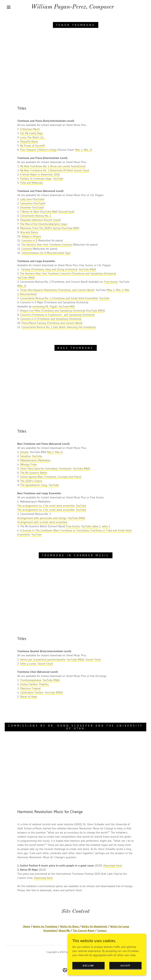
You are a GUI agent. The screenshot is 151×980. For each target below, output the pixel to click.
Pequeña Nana (29, 141)
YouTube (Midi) (87, 269)
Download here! (113, 865)
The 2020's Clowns (31, 481)
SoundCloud (78, 166)
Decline (88, 966)
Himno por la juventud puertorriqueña (43, 659)
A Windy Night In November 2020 (40, 174)
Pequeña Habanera (32, 220)
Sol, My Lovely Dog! (31, 133)
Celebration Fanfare (32, 692)
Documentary (28, 294)
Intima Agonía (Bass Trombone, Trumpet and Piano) (51, 477)
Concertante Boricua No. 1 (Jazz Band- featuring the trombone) (58, 327)
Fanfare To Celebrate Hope (36, 179)
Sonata (24, 452)
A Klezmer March (30, 129)
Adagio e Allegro (31, 236)
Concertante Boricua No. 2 (36, 216)
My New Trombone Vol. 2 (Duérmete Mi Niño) (46, 170)
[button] (9, 7)
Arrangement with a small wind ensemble (42, 522)
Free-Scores (111, 282)
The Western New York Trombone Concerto (47, 245)
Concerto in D (29, 240)
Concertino (26, 203)
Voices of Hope (29, 697)
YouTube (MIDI (95, 311)
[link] (72, 8)
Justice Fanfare (29, 684)
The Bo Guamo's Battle (34, 473)
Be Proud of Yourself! (33, 146)
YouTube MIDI (70, 228)
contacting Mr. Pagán (45, 306)
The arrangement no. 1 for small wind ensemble (46, 506)
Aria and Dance (29, 232)
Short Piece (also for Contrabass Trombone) (46, 468)
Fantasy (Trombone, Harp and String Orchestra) (49, 269)
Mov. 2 (87, 150)
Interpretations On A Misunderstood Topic (46, 253)
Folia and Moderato (32, 183)
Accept (125, 966)
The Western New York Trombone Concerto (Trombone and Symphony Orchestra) (68, 273)
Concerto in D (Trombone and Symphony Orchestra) (51, 319)
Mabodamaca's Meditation (35, 460)
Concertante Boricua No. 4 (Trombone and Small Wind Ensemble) (59, 298)
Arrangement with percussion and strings (42, 518)
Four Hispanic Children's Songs (39, 150)
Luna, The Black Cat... (33, 137)
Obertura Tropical (30, 688)
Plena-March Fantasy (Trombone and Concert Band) (52, 323)
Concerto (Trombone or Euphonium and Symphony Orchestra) (57, 315)
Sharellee (26, 207)
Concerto (27, 249)
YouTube (58, 179)
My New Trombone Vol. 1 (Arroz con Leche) (45, 166)
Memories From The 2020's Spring (40, 228)
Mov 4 (58, 452)
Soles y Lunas (28, 664)
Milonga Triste (29, 464)
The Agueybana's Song (34, 485)
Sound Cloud (81, 170)
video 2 (106, 526)
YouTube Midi (49, 212)
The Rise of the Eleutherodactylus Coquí (44, 224)
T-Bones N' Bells (30, 212)
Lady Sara (26, 199)
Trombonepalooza (31, 680)
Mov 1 (50, 452)
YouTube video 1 (91, 526)
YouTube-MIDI (67, 306)
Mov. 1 (79, 150)
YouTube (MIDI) (54, 692)
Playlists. (44, 684)
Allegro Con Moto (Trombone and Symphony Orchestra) (53, 311)
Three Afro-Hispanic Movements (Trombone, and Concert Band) (57, 290)
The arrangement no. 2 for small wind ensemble (46, 510)
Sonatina (25, 456)
